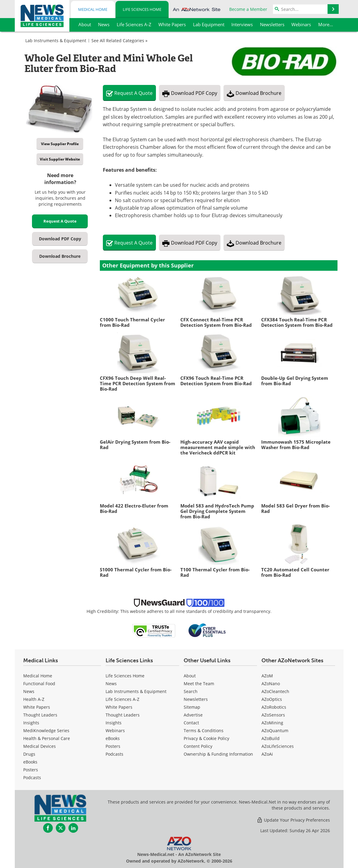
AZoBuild (271, 738)
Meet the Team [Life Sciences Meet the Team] (199, 684)
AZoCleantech (275, 691)
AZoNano (271, 684)
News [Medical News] (29, 691)
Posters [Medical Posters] (31, 770)
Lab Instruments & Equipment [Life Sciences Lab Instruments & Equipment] (136, 691)
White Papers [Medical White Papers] (37, 707)
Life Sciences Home (142, 9)
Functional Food (39, 684)
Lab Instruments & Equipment (56, 41)
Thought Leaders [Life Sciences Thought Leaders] (123, 715)
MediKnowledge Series (46, 731)
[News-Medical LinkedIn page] (73, 828)
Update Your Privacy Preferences (293, 820)
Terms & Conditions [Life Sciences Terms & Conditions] (204, 731)
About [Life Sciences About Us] (190, 676)
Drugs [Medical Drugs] (29, 754)
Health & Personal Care (47, 738)
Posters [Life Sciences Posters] (113, 746)
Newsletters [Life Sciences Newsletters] (196, 699)
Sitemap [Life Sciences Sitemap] (192, 707)
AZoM (267, 676)
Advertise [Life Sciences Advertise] (193, 715)
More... (326, 24)
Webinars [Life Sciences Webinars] (115, 731)
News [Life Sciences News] (111, 684)
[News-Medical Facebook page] (48, 828)
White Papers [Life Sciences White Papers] (119, 707)
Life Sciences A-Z (122, 699)
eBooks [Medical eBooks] (30, 762)
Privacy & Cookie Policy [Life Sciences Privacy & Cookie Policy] (206, 738)
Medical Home (93, 9)
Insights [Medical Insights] (31, 723)
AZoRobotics (274, 707)
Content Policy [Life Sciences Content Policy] (198, 746)
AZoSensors (273, 715)
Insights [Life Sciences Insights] (114, 723)
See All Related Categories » (119, 41)
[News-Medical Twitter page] (61, 828)
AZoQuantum (275, 731)
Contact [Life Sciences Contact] (191, 723)
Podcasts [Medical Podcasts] (32, 777)
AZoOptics (272, 699)
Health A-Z (34, 699)
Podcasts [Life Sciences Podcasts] (114, 754)
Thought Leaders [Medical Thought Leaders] (40, 715)
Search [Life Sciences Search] (191, 691)
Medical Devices (40, 746)
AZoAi (267, 754)
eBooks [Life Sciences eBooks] (113, 738)
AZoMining (272, 723)
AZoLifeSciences (278, 746)
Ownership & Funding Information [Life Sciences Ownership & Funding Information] (218, 754)
